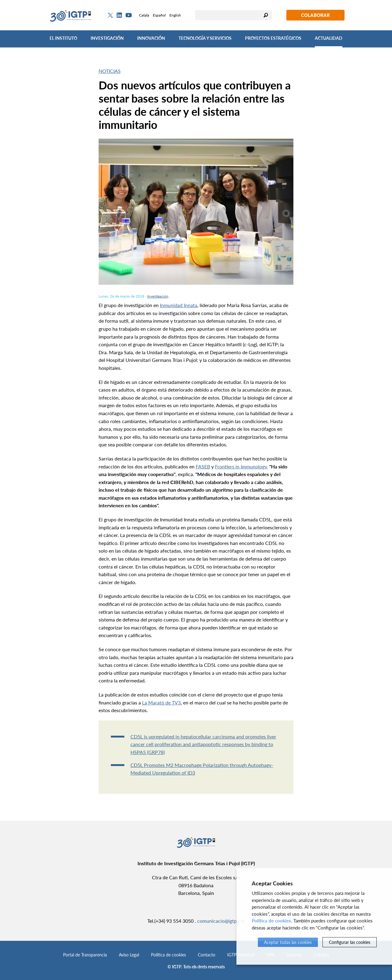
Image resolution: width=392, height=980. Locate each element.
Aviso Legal (129, 955)
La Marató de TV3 (161, 702)
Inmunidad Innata (179, 305)
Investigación (107, 38)
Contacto (207, 955)
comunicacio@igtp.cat (221, 921)
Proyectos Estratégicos (273, 38)
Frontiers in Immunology (241, 466)
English (175, 15)
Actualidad (329, 38)
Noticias (110, 71)
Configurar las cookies (350, 942)
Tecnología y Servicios (205, 38)
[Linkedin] (119, 15)
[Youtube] (129, 15)
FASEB (203, 466)
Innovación (151, 38)
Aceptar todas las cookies (288, 942)
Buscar (266, 15)
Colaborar (315, 15)
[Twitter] (110, 15)
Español (159, 15)
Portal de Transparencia (85, 955)
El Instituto (63, 38)
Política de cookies (168, 955)
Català (144, 15)
